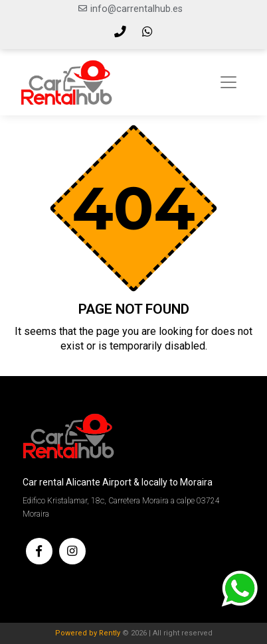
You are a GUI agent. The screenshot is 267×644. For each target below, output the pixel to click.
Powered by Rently (88, 633)
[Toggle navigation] (228, 82)
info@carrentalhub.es (136, 9)
